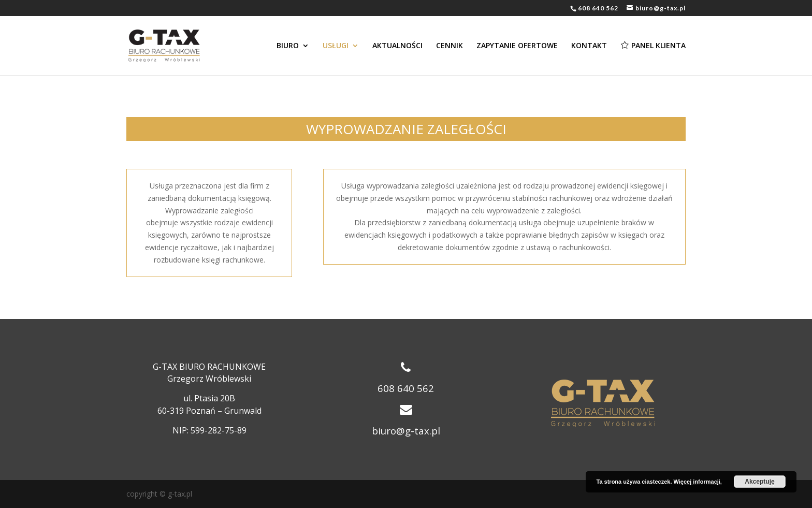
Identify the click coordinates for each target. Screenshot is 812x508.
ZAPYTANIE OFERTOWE (517, 46)
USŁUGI (336, 46)
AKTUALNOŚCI (397, 46)
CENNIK (450, 46)
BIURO (288, 46)
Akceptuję (759, 482)
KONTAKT (589, 46)
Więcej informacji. (698, 482)
